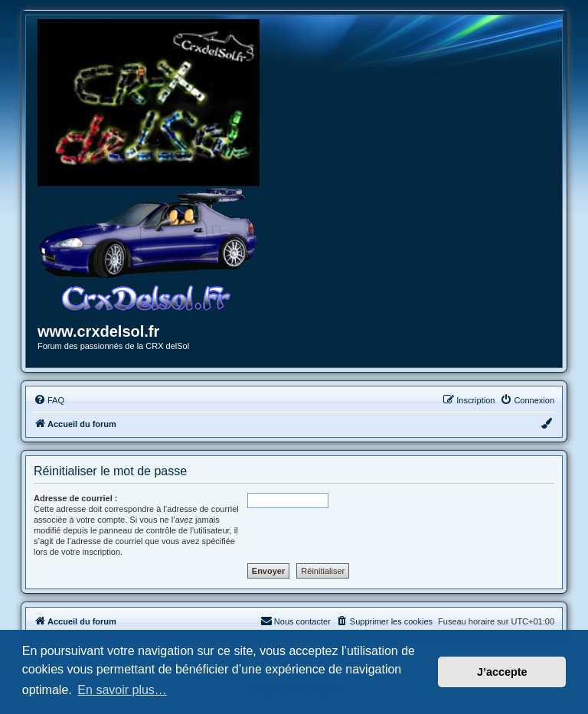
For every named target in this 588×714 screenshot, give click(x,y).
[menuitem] (49, 400)
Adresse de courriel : (75, 498)
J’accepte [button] (502, 672)
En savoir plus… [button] (122, 690)
